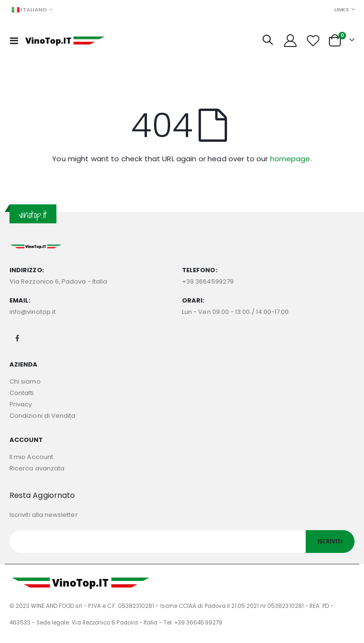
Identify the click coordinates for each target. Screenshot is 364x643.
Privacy (21, 404)
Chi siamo (25, 381)
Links (341, 9)
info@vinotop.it (32, 312)
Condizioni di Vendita (42, 416)
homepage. (291, 159)
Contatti (22, 393)
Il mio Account (31, 457)
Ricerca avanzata (37, 468)
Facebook (18, 338)
